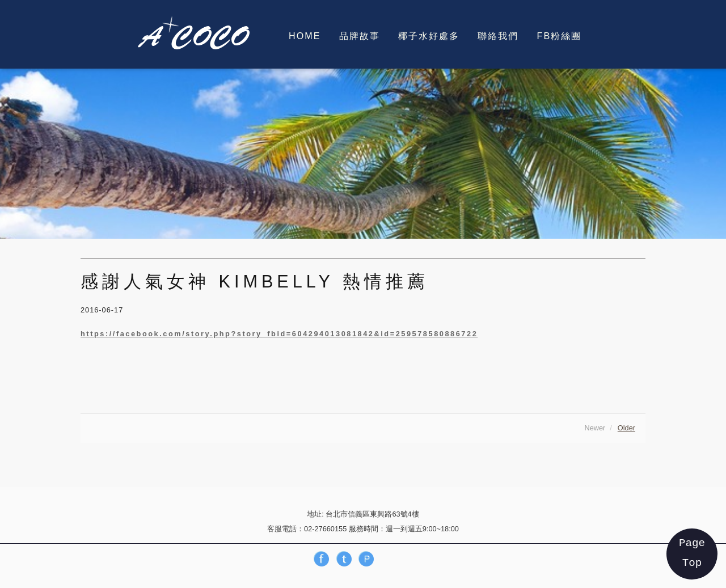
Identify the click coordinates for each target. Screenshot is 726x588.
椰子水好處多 (429, 36)
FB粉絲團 (560, 36)
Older (626, 428)
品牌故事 (360, 36)
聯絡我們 (498, 36)
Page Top (692, 553)
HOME (305, 36)
